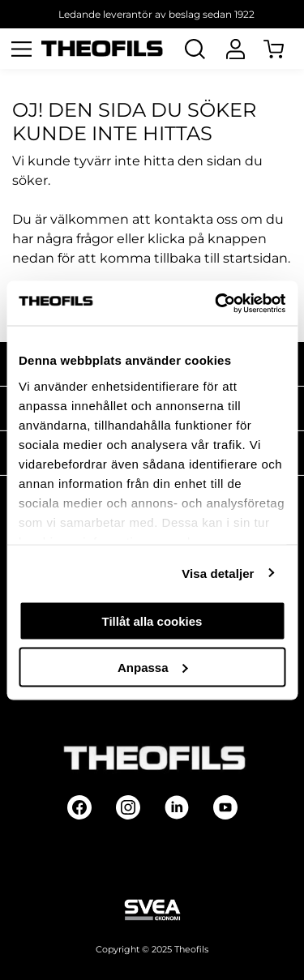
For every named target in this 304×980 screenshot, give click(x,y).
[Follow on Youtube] (225, 807)
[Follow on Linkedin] (177, 807)
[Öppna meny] (21, 49)
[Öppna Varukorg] (284, 49)
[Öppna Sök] (195, 49)
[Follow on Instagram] (128, 807)
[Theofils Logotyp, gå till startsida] (102, 49)
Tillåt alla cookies (152, 621)
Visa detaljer (218, 573)
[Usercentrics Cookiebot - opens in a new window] (216, 303)
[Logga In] (235, 49)
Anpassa (153, 667)
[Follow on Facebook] (79, 807)
